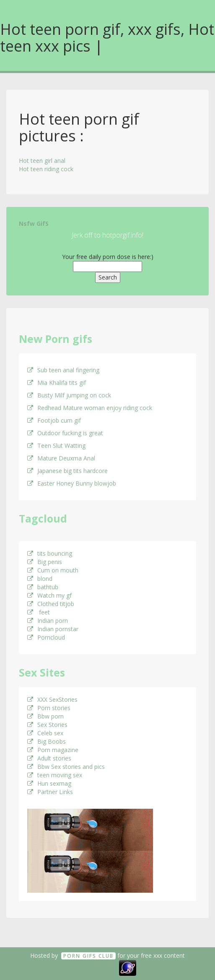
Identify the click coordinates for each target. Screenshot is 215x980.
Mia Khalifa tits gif (57, 383)
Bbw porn (45, 716)
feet (39, 612)
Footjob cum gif (54, 420)
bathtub (43, 587)
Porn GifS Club (88, 956)
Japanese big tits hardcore (67, 471)
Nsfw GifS (34, 223)
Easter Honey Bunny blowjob (72, 483)
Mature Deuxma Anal (61, 458)
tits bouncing (50, 553)
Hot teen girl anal (42, 161)
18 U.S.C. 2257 (98, 967)
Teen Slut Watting (56, 446)
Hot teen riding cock (46, 169)
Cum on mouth (53, 570)
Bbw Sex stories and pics (66, 767)
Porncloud (46, 637)
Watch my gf (49, 595)
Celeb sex (45, 733)
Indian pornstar (53, 629)
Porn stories (49, 708)
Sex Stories (47, 725)
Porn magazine (53, 750)
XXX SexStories (52, 699)
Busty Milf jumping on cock (69, 395)
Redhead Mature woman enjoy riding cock (90, 408)
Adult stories (49, 758)
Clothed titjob (51, 604)
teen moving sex (55, 775)
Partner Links (50, 792)
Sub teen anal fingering (63, 370)
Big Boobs (47, 741)
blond (40, 579)
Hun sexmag (49, 783)
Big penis (45, 562)
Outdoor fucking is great (65, 433)
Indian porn (48, 621)
